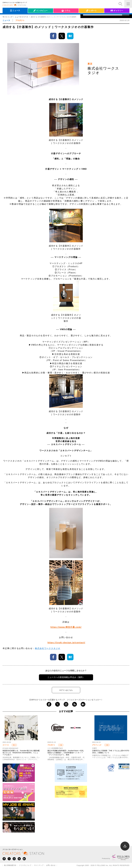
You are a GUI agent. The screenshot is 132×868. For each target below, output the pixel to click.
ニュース (6, 20)
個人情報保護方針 (10, 865)
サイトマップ (39, 865)
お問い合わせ (51, 865)
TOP (125, 846)
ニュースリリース (22, 17)
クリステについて (25, 865)
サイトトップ (7, 17)
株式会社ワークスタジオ (48, 648)
